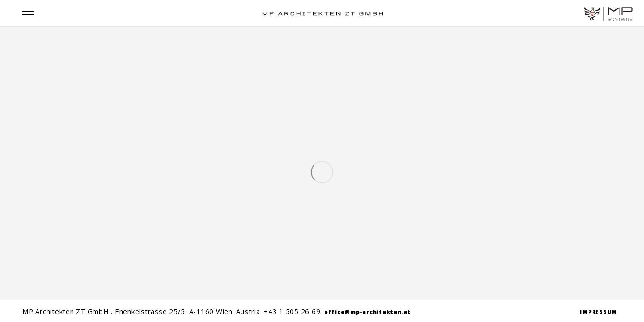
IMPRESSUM (599, 312)
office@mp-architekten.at (368, 312)
